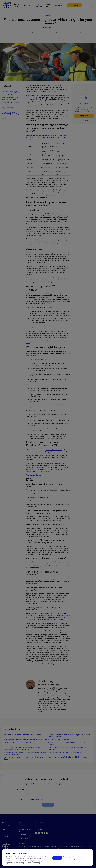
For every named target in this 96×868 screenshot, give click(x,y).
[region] (47, 858)
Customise (79, 858)
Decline (68, 858)
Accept (57, 858)
